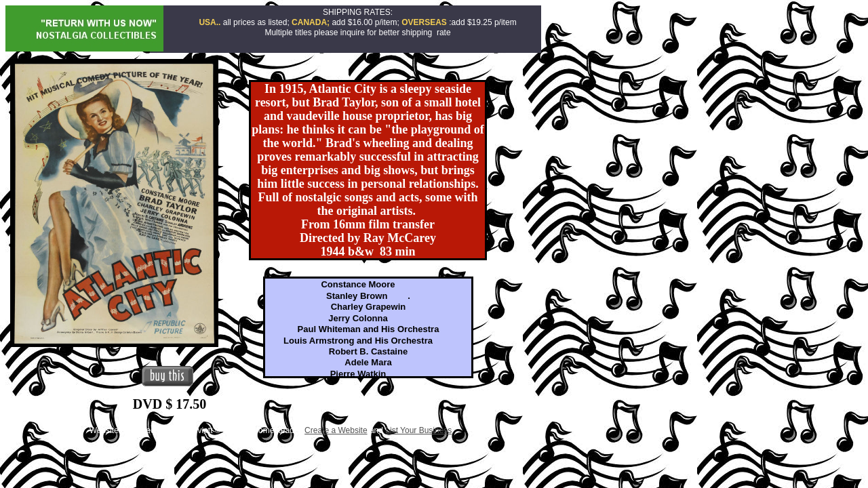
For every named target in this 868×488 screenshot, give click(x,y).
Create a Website (336, 430)
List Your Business (418, 430)
